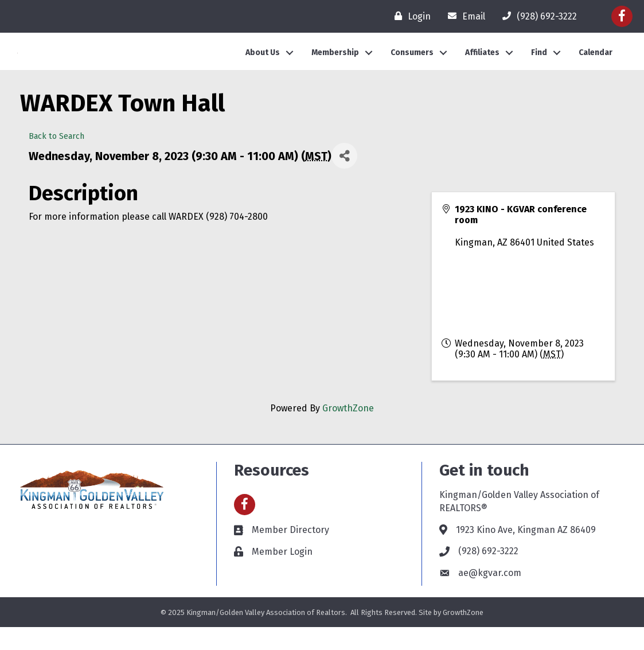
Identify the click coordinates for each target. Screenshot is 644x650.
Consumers (412, 64)
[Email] (464, 16)
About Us (263, 64)
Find (539, 64)
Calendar (596, 64)
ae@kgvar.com (490, 596)
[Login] (410, 16)
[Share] (344, 179)
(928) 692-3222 (488, 574)
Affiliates (482, 64)
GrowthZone (348, 431)
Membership (335, 64)
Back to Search (56, 159)
